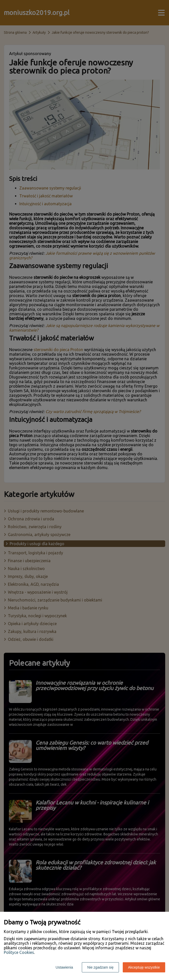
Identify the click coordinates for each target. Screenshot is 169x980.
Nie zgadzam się (100, 967)
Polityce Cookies (19, 952)
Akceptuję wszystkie (144, 967)
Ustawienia (64, 967)
